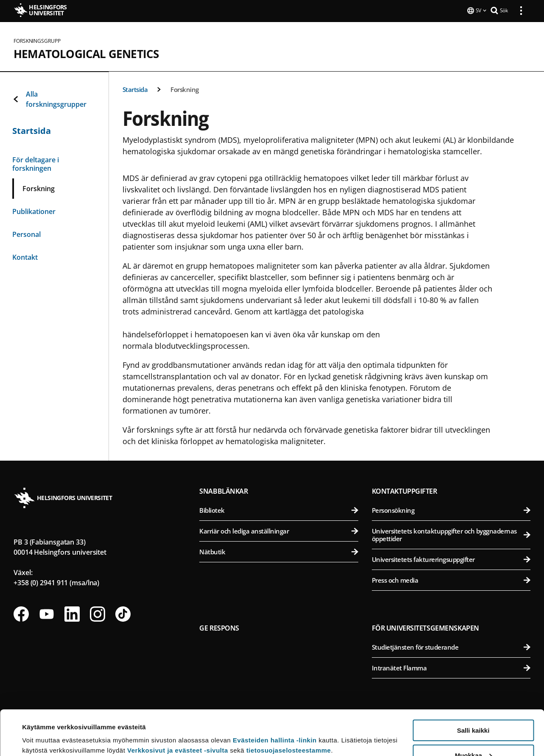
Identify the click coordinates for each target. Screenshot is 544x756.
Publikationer (34, 211)
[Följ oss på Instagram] (98, 613)
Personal (27, 233)
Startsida (135, 89)
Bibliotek (279, 509)
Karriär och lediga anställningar (279, 530)
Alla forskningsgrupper (49, 98)
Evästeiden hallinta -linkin (275, 695)
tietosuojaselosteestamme (289, 705)
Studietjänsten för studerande (451, 646)
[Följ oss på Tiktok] (123, 613)
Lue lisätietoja (44, 729)
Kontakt (25, 256)
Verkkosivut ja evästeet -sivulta (178, 705)
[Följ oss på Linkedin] (72, 613)
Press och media (451, 579)
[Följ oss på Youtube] (47, 613)
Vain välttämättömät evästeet (473, 735)
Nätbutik (279, 551)
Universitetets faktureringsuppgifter (451, 559)
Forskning (185, 89)
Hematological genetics (86, 53)
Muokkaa (474, 710)
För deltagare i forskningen (36, 163)
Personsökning (451, 509)
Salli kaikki (473, 685)
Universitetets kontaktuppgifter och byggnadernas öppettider (451, 534)
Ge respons (219, 627)
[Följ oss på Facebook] (21, 613)
